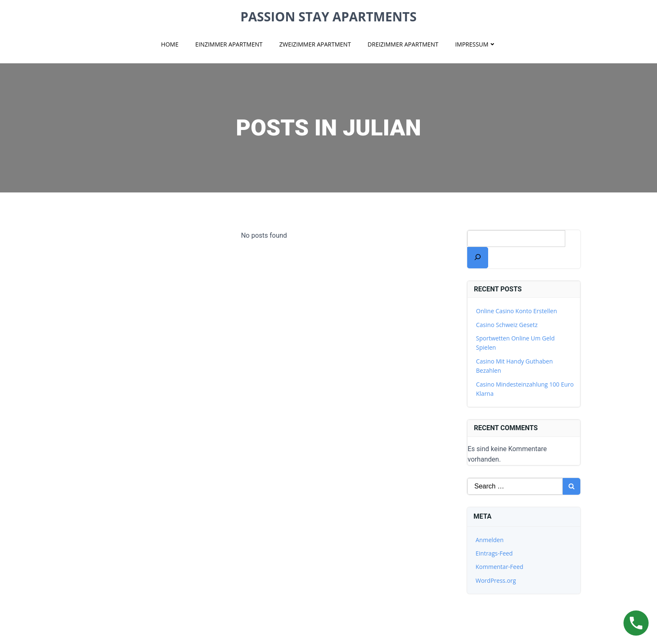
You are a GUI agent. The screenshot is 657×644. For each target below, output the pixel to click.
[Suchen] (478, 258)
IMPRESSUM (476, 44)
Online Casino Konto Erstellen (516, 311)
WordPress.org (496, 580)
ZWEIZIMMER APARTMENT (315, 44)
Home (170, 44)
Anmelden (490, 540)
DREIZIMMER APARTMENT (403, 44)
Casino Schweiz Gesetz (507, 325)
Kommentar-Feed (499, 567)
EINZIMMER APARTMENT (229, 44)
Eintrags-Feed (494, 553)
